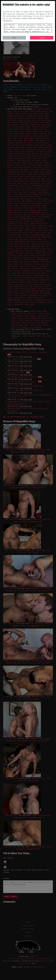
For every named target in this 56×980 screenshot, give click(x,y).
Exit (14, 38)
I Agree (42, 38)
